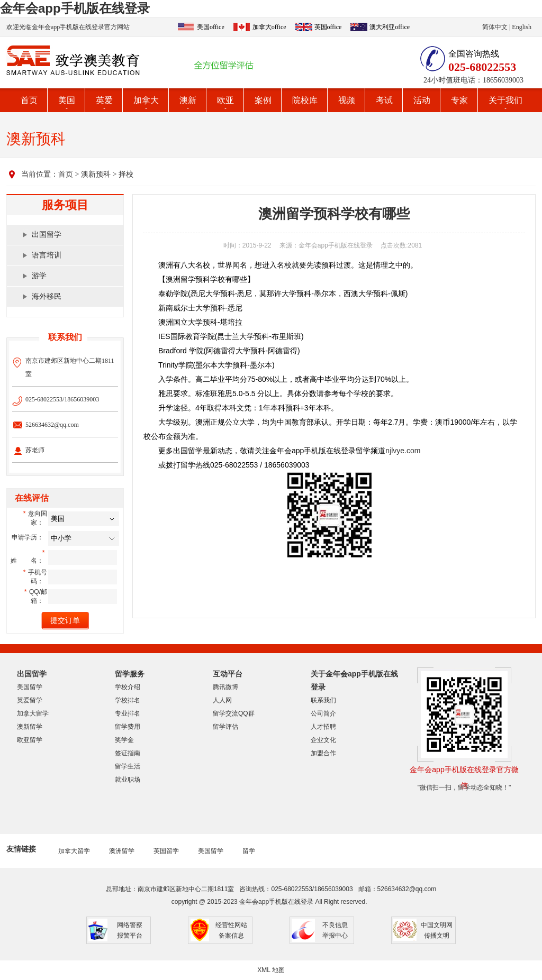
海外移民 (47, 296)
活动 (422, 100)
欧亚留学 (30, 740)
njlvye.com (403, 451)
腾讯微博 (225, 687)
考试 (384, 100)
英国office (328, 27)
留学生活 (128, 766)
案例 (263, 100)
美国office (211, 27)
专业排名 (128, 713)
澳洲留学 (122, 851)
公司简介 (323, 713)
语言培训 (47, 255)
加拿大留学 (33, 713)
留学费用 (128, 727)
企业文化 (323, 740)
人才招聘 (323, 727)
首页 (29, 100)
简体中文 (495, 27)
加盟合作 (323, 753)
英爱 (104, 100)
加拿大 (146, 100)
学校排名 (128, 700)
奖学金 (124, 740)
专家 (459, 100)
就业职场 (128, 780)
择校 (126, 174)
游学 (39, 276)
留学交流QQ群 (234, 713)
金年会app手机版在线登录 (75, 8)
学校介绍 (128, 687)
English (522, 27)
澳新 (188, 100)
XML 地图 (271, 970)
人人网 (222, 700)
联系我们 (323, 700)
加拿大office (269, 27)
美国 (67, 100)
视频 (347, 100)
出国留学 (47, 235)
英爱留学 (30, 700)
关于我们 (505, 100)
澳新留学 (30, 727)
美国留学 (30, 687)
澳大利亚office (390, 27)
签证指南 (128, 753)
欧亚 (225, 100)
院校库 (305, 100)
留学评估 (225, 727)
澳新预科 (96, 174)
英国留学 (166, 851)
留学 (249, 851)
